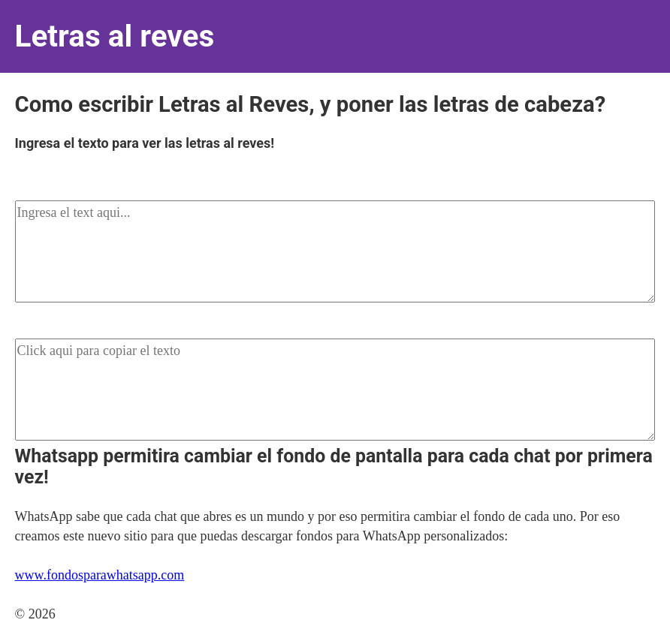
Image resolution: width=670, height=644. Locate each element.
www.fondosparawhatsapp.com (100, 575)
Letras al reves (115, 36)
